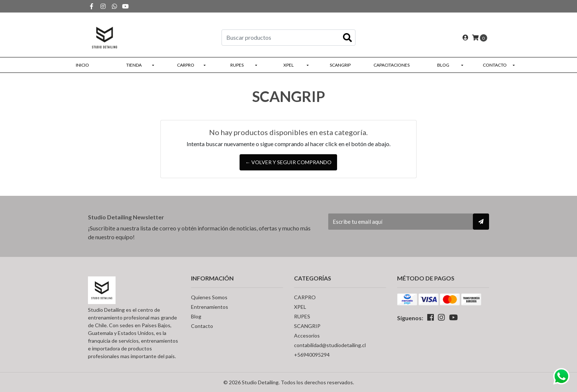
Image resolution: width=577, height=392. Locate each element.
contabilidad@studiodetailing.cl (330, 345)
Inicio (82, 65)
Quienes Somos (209, 297)
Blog (443, 65)
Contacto (495, 65)
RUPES (237, 65)
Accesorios (307, 336)
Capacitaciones (392, 65)
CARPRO (186, 65)
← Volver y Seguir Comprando (288, 162)
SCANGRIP (340, 65)
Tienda (134, 65)
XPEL (288, 65)
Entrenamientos (210, 307)
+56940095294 (312, 355)
